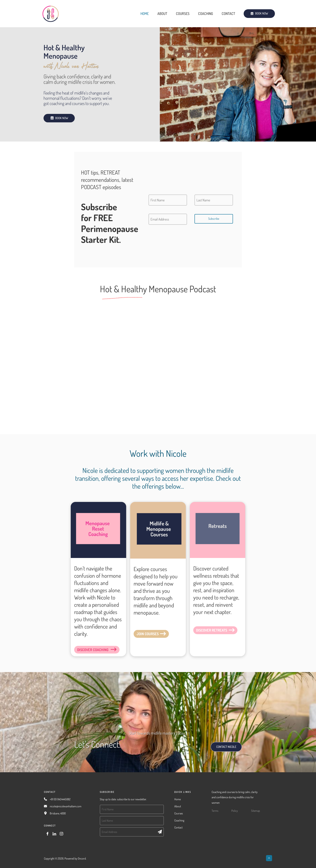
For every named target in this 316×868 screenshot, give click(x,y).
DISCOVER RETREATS (207, 629)
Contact (228, 14)
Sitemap (256, 811)
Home (145, 14)
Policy (235, 811)
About (162, 14)
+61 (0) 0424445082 (60, 799)
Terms (215, 811)
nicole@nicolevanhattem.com (66, 806)
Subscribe (214, 219)
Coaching (206, 14)
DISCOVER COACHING (88, 648)
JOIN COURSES (143, 632)
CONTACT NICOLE (222, 745)
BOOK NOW (251, 12)
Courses (183, 14)
